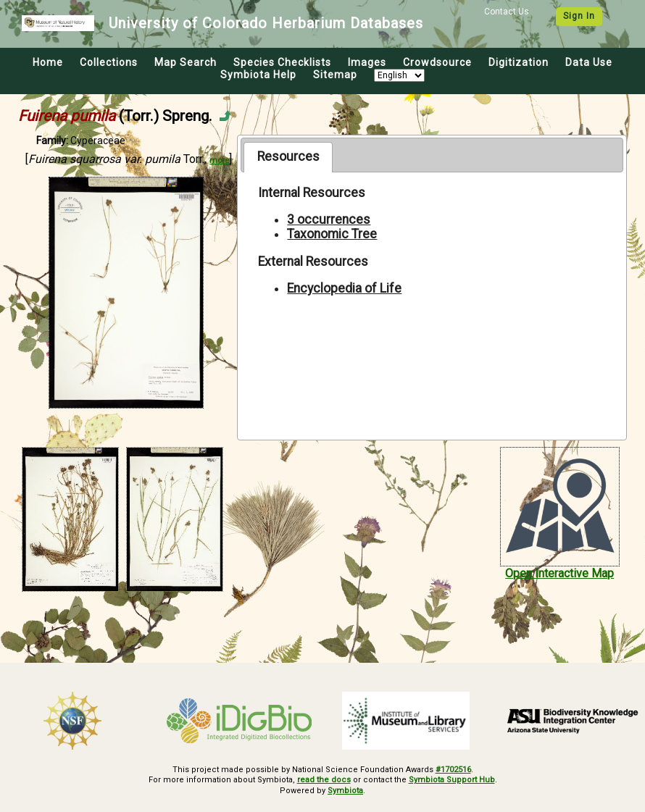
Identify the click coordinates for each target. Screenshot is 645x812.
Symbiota (345, 791)
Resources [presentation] (288, 156)
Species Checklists (282, 62)
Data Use (589, 62)
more (219, 160)
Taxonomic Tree (332, 234)
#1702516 (453, 770)
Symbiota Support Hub (452, 780)
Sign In (579, 16)
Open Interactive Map (559, 573)
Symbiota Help (258, 75)
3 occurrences (329, 219)
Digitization (519, 62)
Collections (109, 62)
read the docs (324, 780)
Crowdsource (437, 62)
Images (367, 62)
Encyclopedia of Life (344, 288)
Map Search (186, 62)
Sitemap (335, 75)
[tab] (288, 157)
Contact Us (507, 12)
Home (48, 62)
